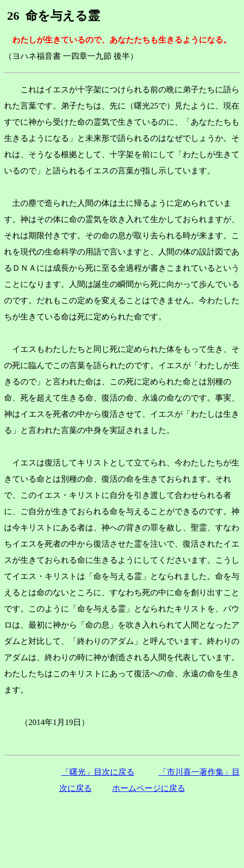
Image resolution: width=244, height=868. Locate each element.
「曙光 (98, 772)
